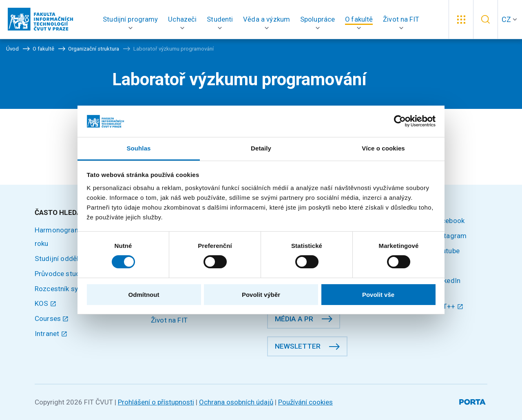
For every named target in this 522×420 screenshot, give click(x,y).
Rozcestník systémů (66, 289)
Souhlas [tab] (138, 148)
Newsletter (298, 346)
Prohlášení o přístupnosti (156, 402)
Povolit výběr (261, 295)
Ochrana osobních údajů (236, 402)
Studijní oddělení (61, 259)
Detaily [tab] (261, 148)
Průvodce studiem (63, 274)
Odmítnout (144, 295)
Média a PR (294, 319)
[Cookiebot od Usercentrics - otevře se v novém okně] (400, 121)
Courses (52, 318)
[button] (130, 19)
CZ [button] (506, 19)
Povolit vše (378, 295)
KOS (45, 303)
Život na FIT (169, 320)
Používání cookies (305, 402)
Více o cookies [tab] (383, 148)
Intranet (51, 334)
